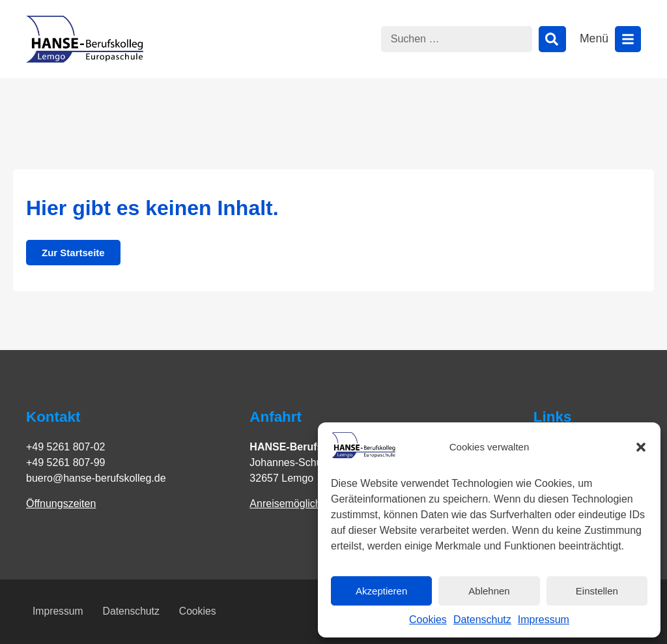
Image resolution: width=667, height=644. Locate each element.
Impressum (544, 620)
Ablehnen (489, 591)
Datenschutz (482, 620)
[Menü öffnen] (628, 39)
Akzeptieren (381, 591)
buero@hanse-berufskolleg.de (96, 478)
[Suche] (552, 39)
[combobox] (457, 39)
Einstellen (597, 591)
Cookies (428, 620)
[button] (641, 447)
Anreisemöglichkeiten (299, 504)
